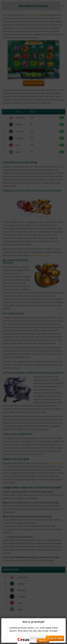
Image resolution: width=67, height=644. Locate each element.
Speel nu (43, 641)
